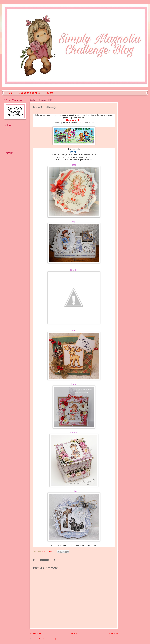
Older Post (113, 634)
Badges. (49, 93)
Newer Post (35, 634)
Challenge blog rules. (30, 93)
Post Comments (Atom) (47, 639)
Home (11, 93)
